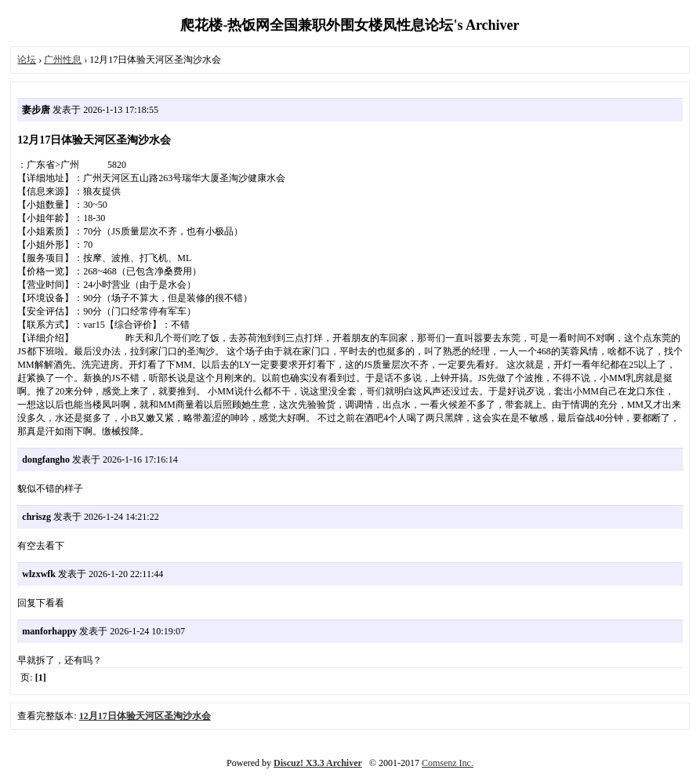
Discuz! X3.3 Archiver (318, 763)
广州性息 (63, 60)
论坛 (27, 60)
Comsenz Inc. (448, 763)
